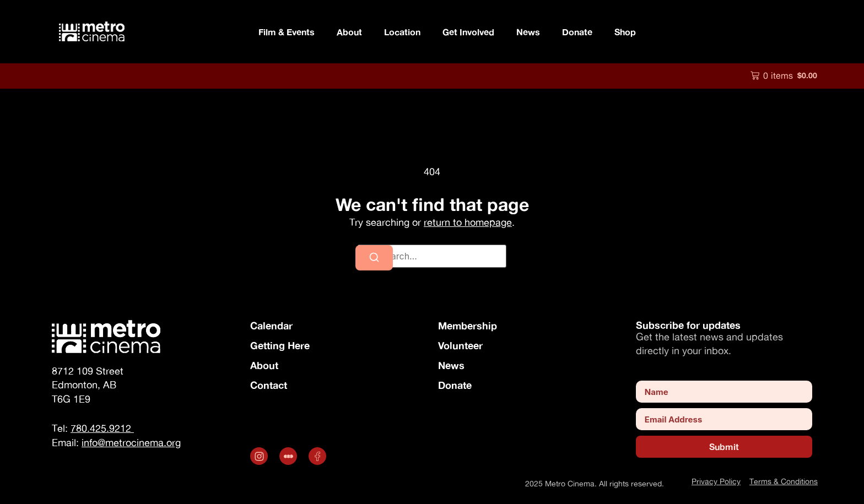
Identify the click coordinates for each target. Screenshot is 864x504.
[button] (784, 75)
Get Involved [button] (468, 32)
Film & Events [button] (287, 32)
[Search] (374, 258)
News (528, 32)
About (264, 365)
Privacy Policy (716, 481)
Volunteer (460, 345)
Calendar (271, 326)
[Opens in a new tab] (260, 456)
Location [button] (402, 32)
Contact (269, 385)
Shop (625, 32)
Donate (577, 32)
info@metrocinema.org (131, 443)
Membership (468, 326)
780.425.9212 (102, 428)
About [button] (349, 32)
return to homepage (468, 222)
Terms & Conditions (784, 481)
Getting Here (280, 345)
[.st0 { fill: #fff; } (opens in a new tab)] (290, 456)
